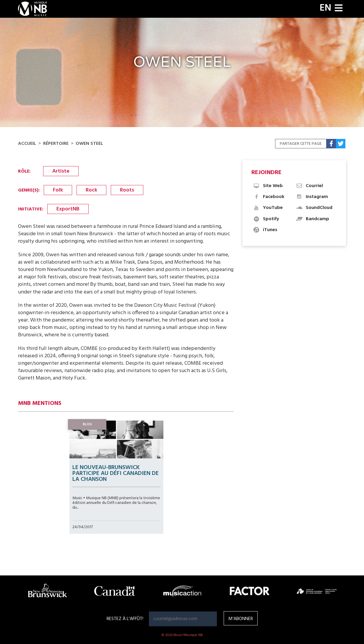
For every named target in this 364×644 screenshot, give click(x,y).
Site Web (268, 186)
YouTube (268, 208)
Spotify (266, 219)
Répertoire (56, 144)
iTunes (265, 230)
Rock (91, 190)
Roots (127, 190)
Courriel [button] (309, 186)
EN (325, 8)
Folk (58, 190)
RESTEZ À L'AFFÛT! (125, 619)
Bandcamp (312, 219)
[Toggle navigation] (339, 9)
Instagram (312, 197)
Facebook (269, 197)
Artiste (61, 171)
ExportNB (68, 209)
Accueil (27, 144)
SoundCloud (314, 208)
